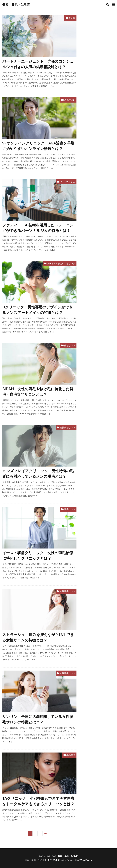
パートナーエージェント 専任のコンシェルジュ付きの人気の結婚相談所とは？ (38, 64)
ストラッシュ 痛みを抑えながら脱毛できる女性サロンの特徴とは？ (38, 637)
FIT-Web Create (57, 860)
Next (46, 833)
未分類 (72, 18)
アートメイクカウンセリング (61, 264)
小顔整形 (71, 755)
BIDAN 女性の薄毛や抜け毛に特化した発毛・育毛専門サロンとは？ (38, 391)
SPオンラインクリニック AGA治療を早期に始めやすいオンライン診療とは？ (38, 146)
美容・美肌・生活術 (16, 5)
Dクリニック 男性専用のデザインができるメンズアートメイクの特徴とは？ (38, 310)
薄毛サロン (70, 100)
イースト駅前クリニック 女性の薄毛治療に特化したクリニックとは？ (38, 555)
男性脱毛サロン (67, 427)
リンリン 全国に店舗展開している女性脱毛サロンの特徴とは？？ (38, 719)
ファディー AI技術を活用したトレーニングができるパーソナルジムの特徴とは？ (38, 228)
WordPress (86, 860)
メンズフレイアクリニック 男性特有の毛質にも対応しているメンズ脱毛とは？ (38, 473)
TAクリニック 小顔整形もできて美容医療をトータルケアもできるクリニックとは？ (38, 801)
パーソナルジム (67, 182)
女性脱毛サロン (67, 591)
